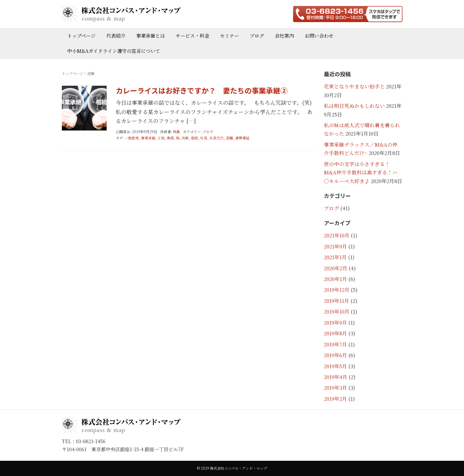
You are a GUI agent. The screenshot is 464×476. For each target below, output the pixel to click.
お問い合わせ (319, 36)
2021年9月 (336, 246)
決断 (185, 138)
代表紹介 (116, 36)
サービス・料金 (192, 36)
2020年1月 (336, 279)
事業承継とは (151, 36)
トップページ (81, 36)
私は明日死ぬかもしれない (354, 106)
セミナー (229, 36)
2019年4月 (336, 377)
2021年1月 (335, 257)
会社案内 (284, 36)
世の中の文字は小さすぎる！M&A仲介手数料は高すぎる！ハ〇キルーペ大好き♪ (361, 172)
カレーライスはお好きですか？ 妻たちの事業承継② (202, 90)
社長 (204, 138)
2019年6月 (336, 355)
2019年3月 (336, 388)
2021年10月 (337, 235)
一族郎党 (132, 138)
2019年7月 (336, 344)
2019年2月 (336, 399)
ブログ (257, 36)
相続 (195, 138)
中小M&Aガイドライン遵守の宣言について (114, 51)
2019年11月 (337, 301)
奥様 (170, 138)
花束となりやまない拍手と (354, 86)
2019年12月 (337, 290)
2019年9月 (336, 323)
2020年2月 (336, 268)
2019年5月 (336, 366)
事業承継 (148, 138)
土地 (161, 138)
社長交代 (217, 138)
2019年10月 (337, 311)
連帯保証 (242, 138)
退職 (229, 138)
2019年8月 (336, 333)
